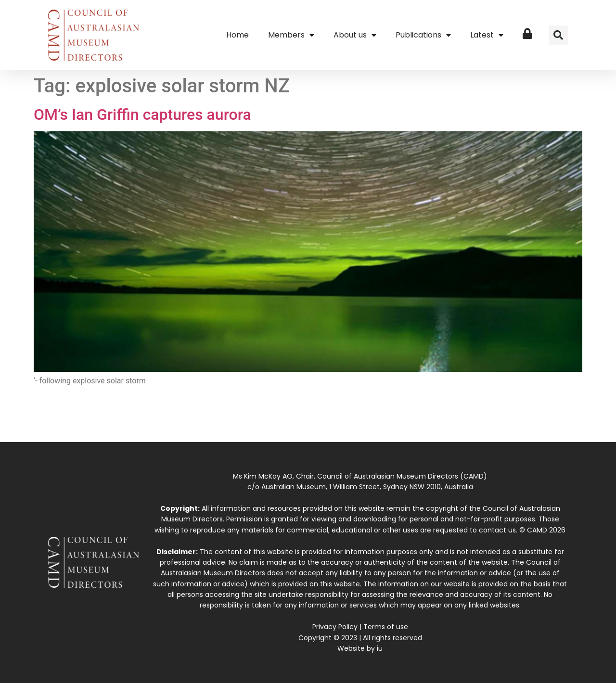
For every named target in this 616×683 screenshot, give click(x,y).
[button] (558, 35)
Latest (487, 35)
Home (237, 35)
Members (291, 35)
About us (355, 35)
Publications (423, 35)
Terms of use (386, 627)
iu (380, 648)
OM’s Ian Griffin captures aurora (142, 114)
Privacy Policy (335, 627)
